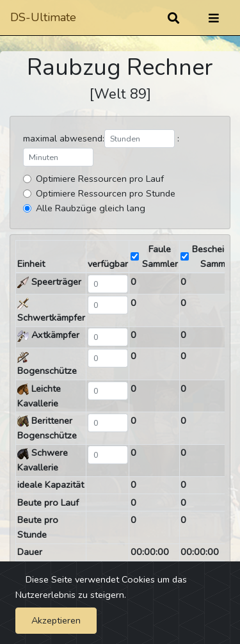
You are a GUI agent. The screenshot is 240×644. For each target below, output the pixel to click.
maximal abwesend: (64, 138)
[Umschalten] (214, 18)
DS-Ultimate (43, 17)
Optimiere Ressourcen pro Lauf (100, 179)
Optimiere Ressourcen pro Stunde (106, 193)
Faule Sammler (160, 256)
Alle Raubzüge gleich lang (91, 208)
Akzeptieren (56, 620)
